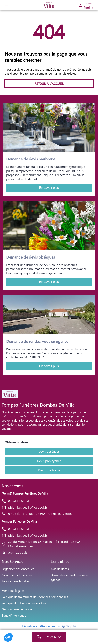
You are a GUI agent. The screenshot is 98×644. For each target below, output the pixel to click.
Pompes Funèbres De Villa (19, 521)
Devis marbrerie (49, 470)
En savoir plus (49, 188)
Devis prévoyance (49, 461)
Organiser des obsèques (18, 569)
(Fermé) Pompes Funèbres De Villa (25, 493)
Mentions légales (13, 590)
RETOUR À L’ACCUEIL (49, 83)
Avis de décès (60, 569)
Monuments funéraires (17, 575)
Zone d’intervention (15, 615)
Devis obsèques (49, 451)
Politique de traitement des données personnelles (35, 597)
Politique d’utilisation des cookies (24, 603)
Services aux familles (16, 581)
